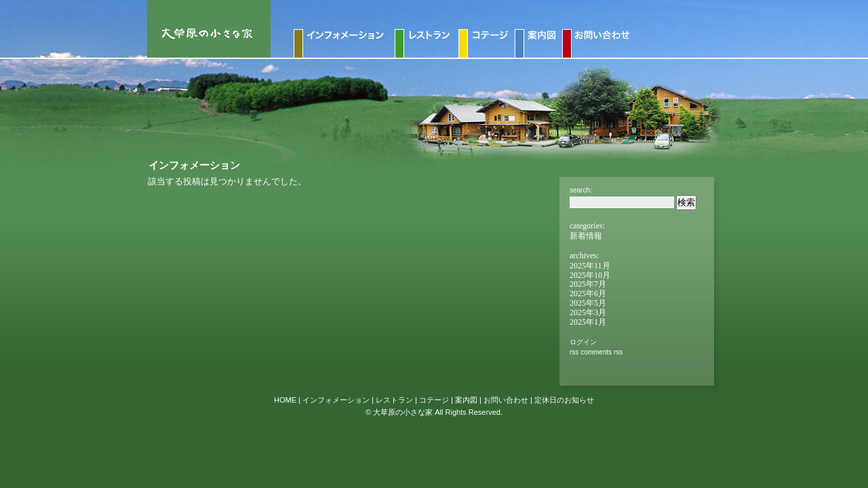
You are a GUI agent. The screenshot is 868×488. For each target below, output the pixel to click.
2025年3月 (588, 312)
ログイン (583, 342)
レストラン (394, 400)
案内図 (466, 400)
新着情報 (586, 236)
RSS (574, 352)
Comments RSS (601, 352)
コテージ (434, 400)
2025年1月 (588, 322)
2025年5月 (588, 303)
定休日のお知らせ (564, 400)
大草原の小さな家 (403, 412)
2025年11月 (590, 266)
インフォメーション (336, 400)
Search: (581, 190)
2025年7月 (588, 284)
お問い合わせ (506, 400)
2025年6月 (588, 293)
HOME (285, 400)
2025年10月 (590, 275)
